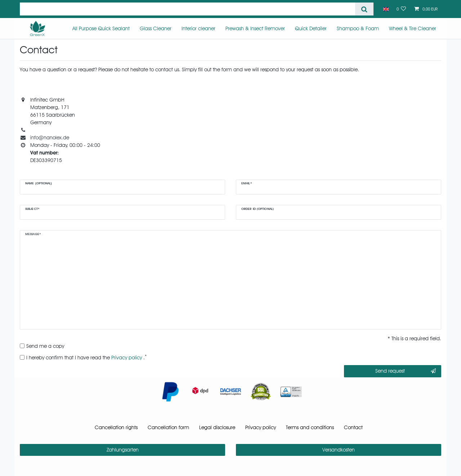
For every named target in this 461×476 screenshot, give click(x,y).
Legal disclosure (217, 427)
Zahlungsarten (123, 450)
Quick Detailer (311, 28)
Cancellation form (168, 427)
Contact (353, 427)
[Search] (364, 9)
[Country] (386, 9)
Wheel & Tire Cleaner (413, 28)
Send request (406, 371)
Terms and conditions (310, 427)
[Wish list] (401, 9)
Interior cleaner (198, 28)
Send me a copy (45, 346)
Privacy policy (261, 427)
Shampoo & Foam (358, 28)
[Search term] (187, 9)
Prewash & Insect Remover (255, 28)
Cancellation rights (116, 427)
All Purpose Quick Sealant (101, 28)
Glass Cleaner (156, 28)
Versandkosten (339, 450)
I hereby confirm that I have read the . (86, 357)
